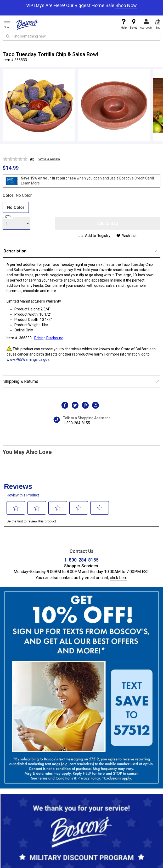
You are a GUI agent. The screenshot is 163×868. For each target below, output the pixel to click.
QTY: (8, 217)
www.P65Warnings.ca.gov (28, 359)
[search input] (81, 36)
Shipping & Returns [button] (21, 381)
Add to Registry (98, 236)
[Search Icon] (8, 36)
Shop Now (126, 5)
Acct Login (146, 24)
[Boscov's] (27, 24)
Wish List (129, 236)
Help (124, 24)
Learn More (30, 183)
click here (119, 578)
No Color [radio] (16, 207)
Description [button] (15, 251)
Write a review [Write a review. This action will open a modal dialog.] (49, 159)
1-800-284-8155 (77, 423)
